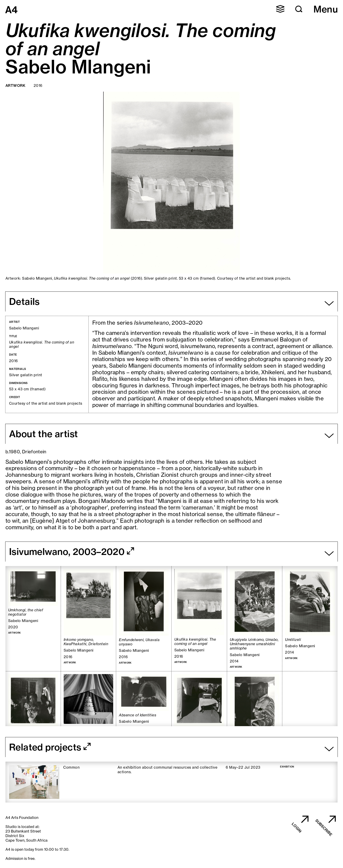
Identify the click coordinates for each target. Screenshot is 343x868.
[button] (299, 9)
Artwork (15, 85)
